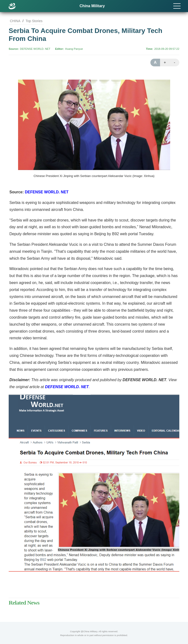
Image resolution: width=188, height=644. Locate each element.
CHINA (15, 21)
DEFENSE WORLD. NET (35, 49)
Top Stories (34, 21)
